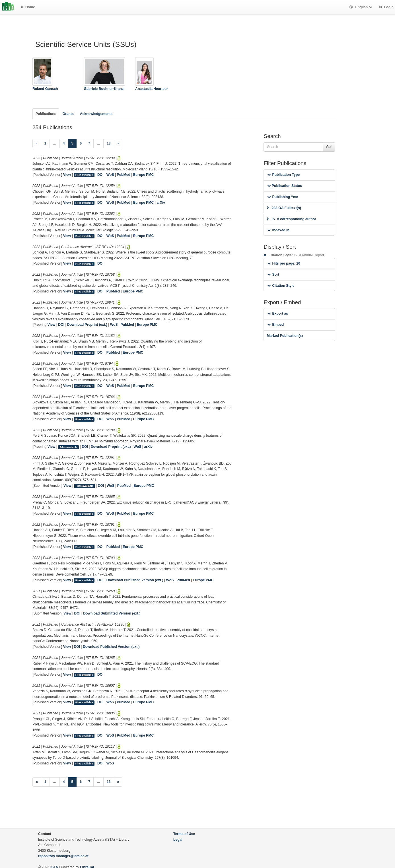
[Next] (118, 144)
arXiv (161, 203)
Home (28, 7)
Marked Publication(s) (285, 336)
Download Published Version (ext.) (135, 580)
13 (109, 143)
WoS (110, 175)
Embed (275, 325)
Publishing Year (283, 197)
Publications (46, 114)
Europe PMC (143, 175)
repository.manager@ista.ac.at (63, 856)
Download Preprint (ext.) (87, 325)
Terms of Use (184, 834)
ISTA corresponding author (291, 219)
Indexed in (278, 230)
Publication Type (283, 175)
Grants (68, 114)
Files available (84, 175)
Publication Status (285, 186)
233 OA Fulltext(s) (284, 208)
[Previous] (37, 144)
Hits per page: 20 (284, 263)
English (362, 7)
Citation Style (281, 286)
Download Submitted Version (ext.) (112, 613)
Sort (273, 275)
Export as (278, 314)
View (67, 175)
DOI (100, 175)
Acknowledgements (96, 114)
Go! (329, 147)
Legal (178, 840)
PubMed (124, 175)
